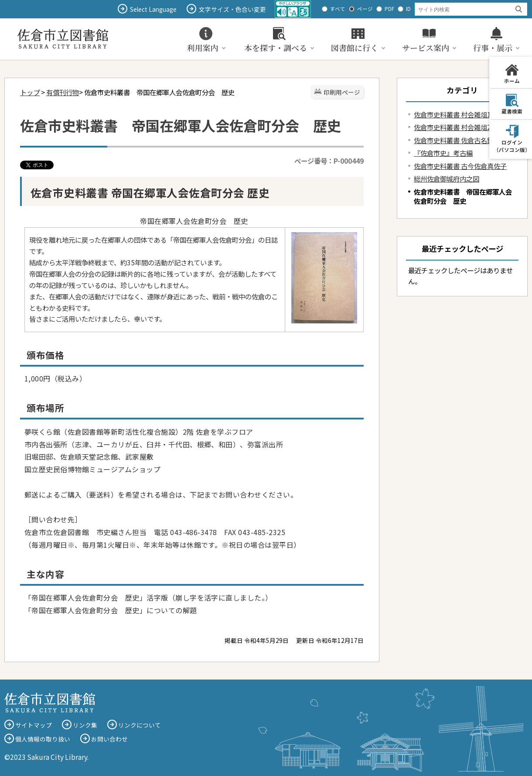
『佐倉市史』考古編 (443, 153)
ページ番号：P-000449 (329, 161)
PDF (389, 9)
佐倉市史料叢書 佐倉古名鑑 (454, 140)
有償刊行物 (63, 92)
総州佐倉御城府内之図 (447, 179)
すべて (338, 9)
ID (408, 9)
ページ (365, 9)
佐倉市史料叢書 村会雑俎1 (452, 114)
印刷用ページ (342, 92)
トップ (30, 92)
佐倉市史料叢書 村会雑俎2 (452, 127)
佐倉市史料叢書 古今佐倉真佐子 (460, 166)
